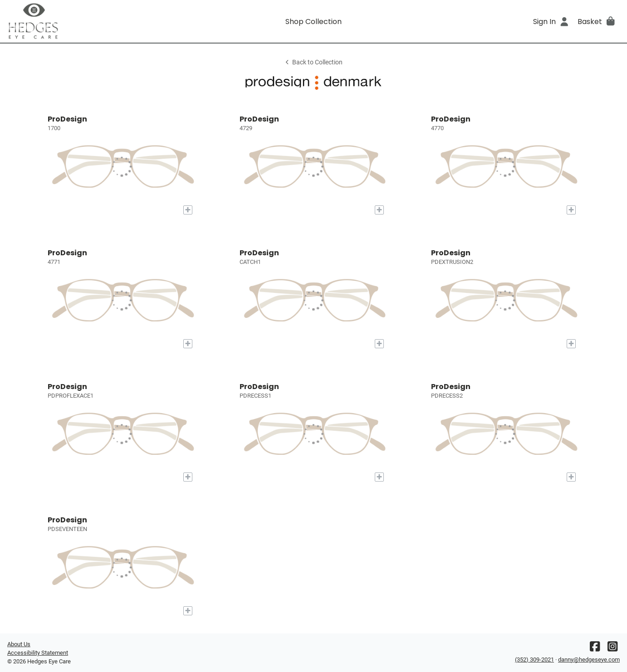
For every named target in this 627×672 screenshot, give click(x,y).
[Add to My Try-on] (188, 210)
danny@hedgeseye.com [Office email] (589, 660)
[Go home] (84, 21)
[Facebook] (595, 649)
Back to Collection (313, 62)
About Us (19, 644)
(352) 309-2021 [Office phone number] (534, 660)
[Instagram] (612, 649)
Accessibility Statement (38, 653)
